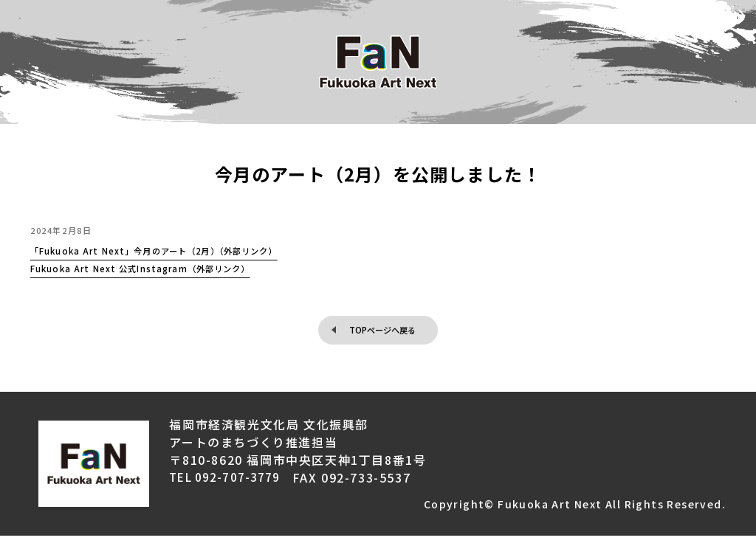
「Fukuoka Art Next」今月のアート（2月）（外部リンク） (206, 254)
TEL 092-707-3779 (229, 488)
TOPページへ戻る (384, 336)
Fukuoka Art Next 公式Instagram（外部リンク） (182, 272)
